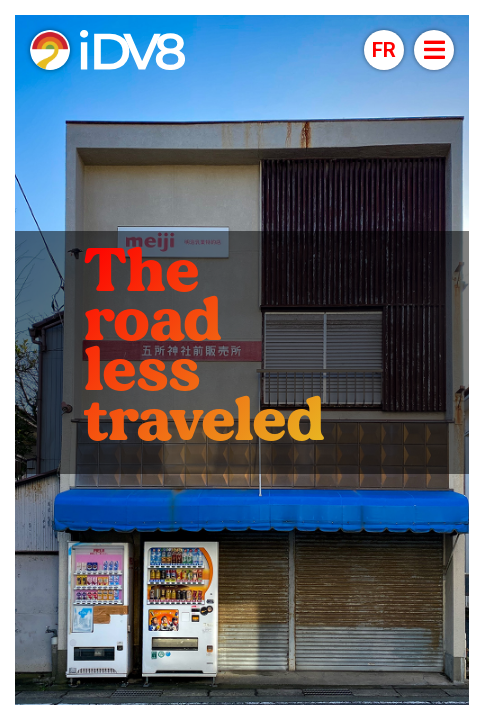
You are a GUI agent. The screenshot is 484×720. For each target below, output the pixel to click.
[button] (384, 50)
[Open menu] (434, 50)
